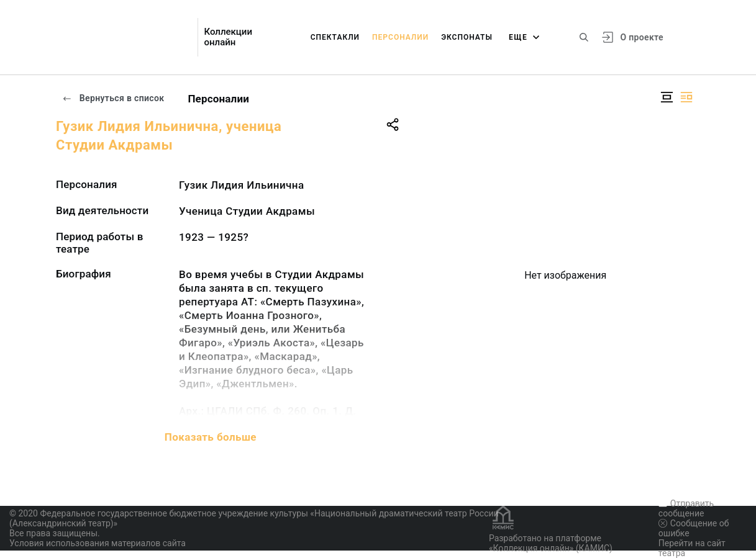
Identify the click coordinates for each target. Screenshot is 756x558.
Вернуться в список (113, 98)
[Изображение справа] (686, 97)
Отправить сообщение (686, 508)
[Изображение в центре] (667, 97)
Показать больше (211, 437)
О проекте (641, 37)
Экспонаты (467, 37)
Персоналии (400, 37)
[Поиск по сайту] (584, 37)
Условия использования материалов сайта (98, 543)
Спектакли (335, 37)
